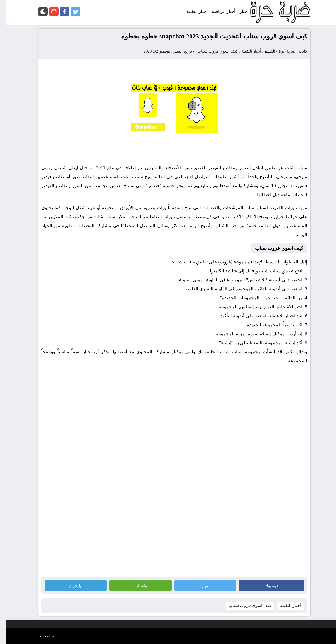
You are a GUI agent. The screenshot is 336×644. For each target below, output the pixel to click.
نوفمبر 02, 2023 (150, 51)
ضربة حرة (280, 51)
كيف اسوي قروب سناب (211, 51)
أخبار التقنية (245, 51)
